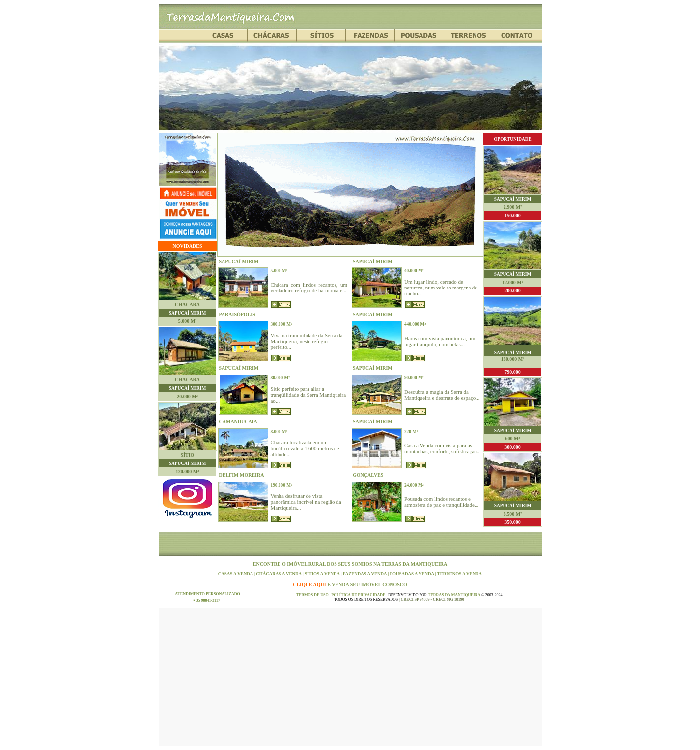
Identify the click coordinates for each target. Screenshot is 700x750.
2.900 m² (513, 207)
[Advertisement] (350, 677)
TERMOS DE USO (312, 595)
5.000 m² (187, 321)
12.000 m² (512, 282)
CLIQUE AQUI (310, 585)
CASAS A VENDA (236, 574)
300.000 (513, 447)
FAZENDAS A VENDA (365, 574)
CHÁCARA (187, 304)
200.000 (513, 291)
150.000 (513, 216)
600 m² (513, 439)
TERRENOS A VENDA (460, 574)
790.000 (513, 372)
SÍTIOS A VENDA (323, 574)
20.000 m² (187, 396)
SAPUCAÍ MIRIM (187, 313)
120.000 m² (187, 472)
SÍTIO (188, 455)
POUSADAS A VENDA (413, 574)
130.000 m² (513, 359)
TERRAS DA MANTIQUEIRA (414, 564)
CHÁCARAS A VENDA (279, 574)
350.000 (513, 522)
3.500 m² (513, 514)
